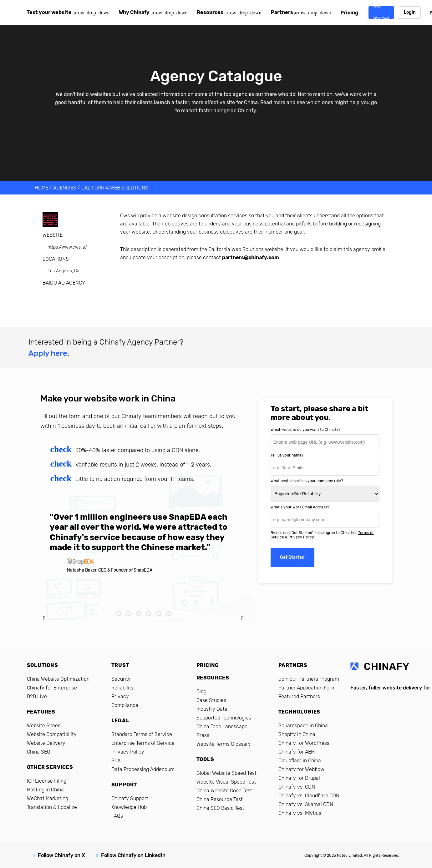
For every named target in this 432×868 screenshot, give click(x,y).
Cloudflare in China (300, 761)
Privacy (120, 696)
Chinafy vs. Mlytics (300, 813)
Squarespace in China (303, 726)
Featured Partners (299, 696)
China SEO (39, 752)
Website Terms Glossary (224, 744)
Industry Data (212, 709)
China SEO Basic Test (220, 808)
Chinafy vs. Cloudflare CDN (309, 796)
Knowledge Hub (129, 807)
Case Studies (211, 700)
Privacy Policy (301, 537)
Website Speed (44, 726)
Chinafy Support (130, 798)
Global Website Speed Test (226, 773)
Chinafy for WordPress (304, 743)
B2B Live (37, 696)
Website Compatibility (52, 734)
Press (203, 735)
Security (121, 679)
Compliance (125, 705)
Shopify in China (297, 734)
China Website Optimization (58, 679)
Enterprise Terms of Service (143, 743)
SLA (116, 761)
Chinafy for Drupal (299, 778)
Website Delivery (46, 743)
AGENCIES (65, 188)
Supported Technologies (224, 718)
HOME (41, 188)
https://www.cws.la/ (67, 247)
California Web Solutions (115, 188)
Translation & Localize (52, 807)
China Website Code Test (224, 791)
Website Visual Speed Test (226, 782)
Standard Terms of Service (142, 734)
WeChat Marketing (48, 798)
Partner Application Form (307, 688)
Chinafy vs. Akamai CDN (306, 804)
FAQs (117, 816)
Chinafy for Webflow (301, 769)
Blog (201, 691)
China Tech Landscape (222, 727)
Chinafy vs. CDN (297, 787)
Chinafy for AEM (297, 752)
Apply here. (49, 353)
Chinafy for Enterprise (52, 688)
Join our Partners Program (309, 679)
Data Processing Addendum (143, 769)
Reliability (123, 688)
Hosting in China (45, 790)
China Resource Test (220, 799)
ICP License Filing (47, 781)
